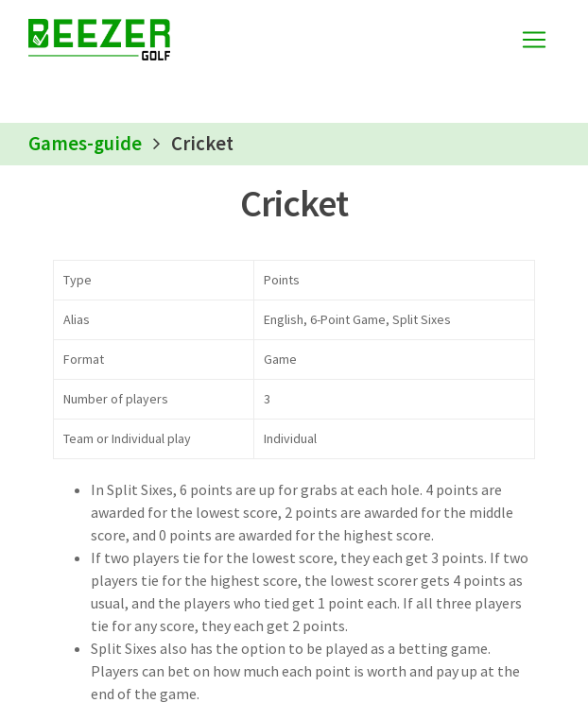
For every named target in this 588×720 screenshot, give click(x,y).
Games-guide (85, 144)
